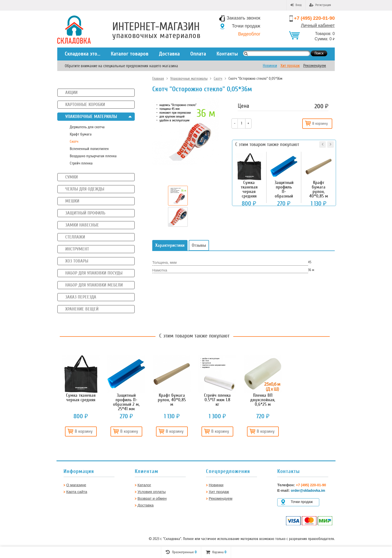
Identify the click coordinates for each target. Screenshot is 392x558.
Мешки (72, 201)
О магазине (76, 485)
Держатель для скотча (87, 127)
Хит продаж (290, 66)
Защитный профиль (85, 213)
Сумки (71, 177)
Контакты (227, 54)
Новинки (270, 66)
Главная (158, 78)
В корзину (316, 123)
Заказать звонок (244, 18)
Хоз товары (77, 261)
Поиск (319, 53)
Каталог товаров (130, 54)
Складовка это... (82, 54)
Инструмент (77, 249)
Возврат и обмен (152, 498)
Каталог (144, 485)
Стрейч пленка (81, 163)
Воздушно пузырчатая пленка (93, 156)
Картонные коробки (85, 104)
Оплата (198, 54)
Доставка (169, 54)
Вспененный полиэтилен (89, 149)
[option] (178, 196)
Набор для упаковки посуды (94, 273)
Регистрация (320, 5)
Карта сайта (77, 492)
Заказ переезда (81, 297)
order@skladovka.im (308, 490)
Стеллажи (75, 237)
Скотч (218, 78)
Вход (296, 5)
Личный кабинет (318, 25)
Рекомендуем (315, 66)
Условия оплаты (152, 492)
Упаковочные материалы (189, 78)
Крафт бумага (81, 134)
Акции (71, 92)
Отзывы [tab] (199, 245)
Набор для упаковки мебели (94, 285)
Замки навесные (82, 225)
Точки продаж (246, 26)
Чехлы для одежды (85, 189)
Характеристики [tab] (170, 245)
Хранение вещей (82, 309)
